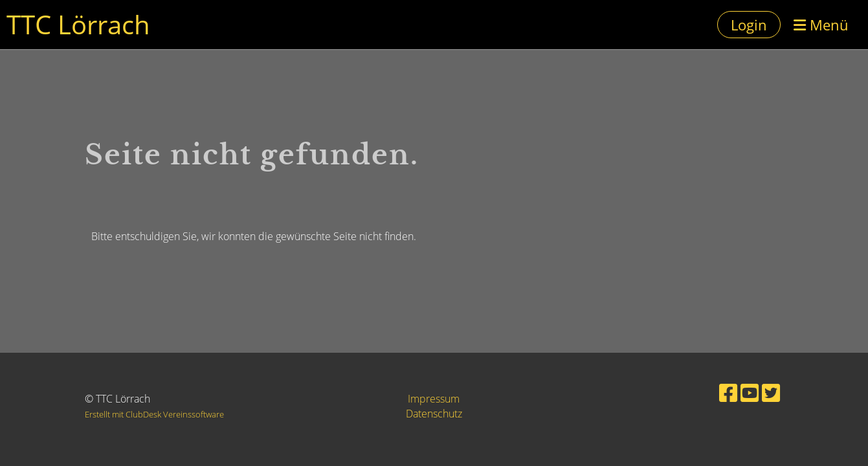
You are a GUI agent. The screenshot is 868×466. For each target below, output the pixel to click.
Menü (821, 25)
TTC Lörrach (78, 24)
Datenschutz (434, 414)
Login (749, 25)
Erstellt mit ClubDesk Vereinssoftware (154, 414)
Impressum (434, 399)
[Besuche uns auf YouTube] (750, 393)
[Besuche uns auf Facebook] (728, 393)
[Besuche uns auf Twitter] (771, 393)
